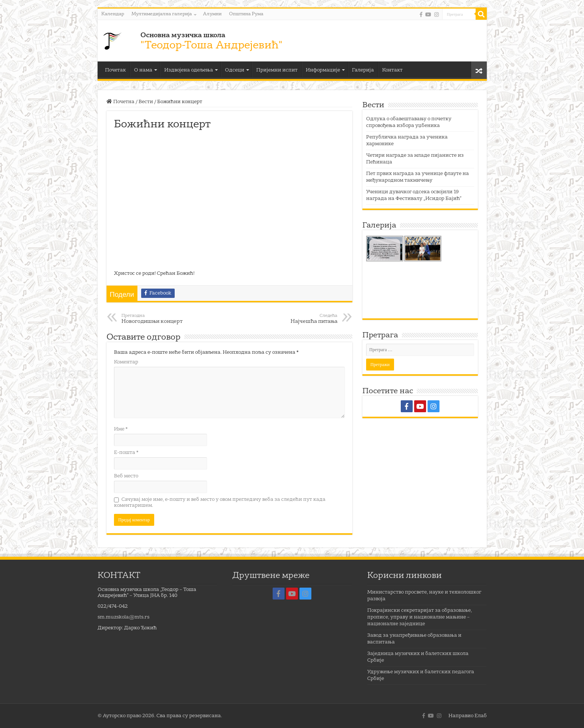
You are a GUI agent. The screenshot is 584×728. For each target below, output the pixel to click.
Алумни (212, 14)
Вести (146, 102)
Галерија (363, 70)
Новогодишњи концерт (160, 319)
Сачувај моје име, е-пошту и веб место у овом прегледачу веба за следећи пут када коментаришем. (220, 503)
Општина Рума (246, 14)
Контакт (392, 70)
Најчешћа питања (299, 319)
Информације (323, 70)
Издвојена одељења (189, 70)
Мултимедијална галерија (162, 14)
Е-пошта (126, 453)
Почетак (115, 70)
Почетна (120, 102)
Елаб (481, 716)
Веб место (126, 476)
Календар (113, 14)
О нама (143, 70)
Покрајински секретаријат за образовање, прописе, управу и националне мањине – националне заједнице (420, 617)
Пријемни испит (277, 70)
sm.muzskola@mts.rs (123, 617)
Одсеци (235, 70)
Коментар (126, 362)
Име (121, 429)
